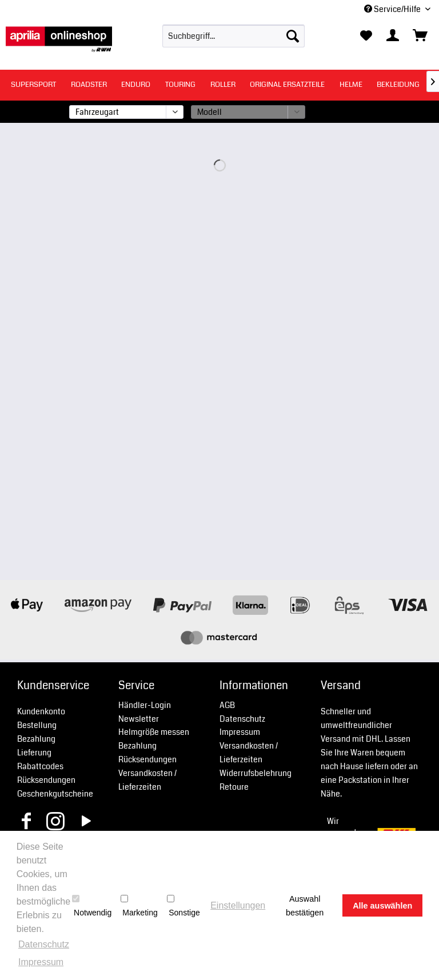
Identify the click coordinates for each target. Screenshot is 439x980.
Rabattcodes (40, 766)
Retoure (234, 787)
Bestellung (37, 725)
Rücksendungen (46, 780)
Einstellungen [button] (238, 905)
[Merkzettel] (366, 36)
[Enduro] (136, 85)
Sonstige (183, 906)
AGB (227, 705)
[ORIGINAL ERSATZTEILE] (287, 85)
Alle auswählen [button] (382, 906)
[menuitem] (234, 36)
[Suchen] (293, 36)
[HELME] (351, 85)
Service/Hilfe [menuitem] (393, 9)
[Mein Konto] (393, 36)
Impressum (240, 732)
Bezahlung (36, 739)
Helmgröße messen (154, 732)
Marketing (139, 906)
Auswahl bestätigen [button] (305, 906)
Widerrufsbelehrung (256, 773)
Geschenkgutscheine (55, 794)
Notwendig (92, 906)
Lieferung (34, 753)
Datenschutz (242, 719)
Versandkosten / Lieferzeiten (147, 780)
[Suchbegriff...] (234, 36)
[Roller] (223, 85)
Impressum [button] (41, 962)
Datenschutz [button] (44, 944)
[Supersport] (33, 85)
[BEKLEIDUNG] (398, 85)
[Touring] (180, 85)
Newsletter (139, 719)
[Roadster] (89, 85)
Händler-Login (145, 705)
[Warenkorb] (421, 36)
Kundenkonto (41, 711)
